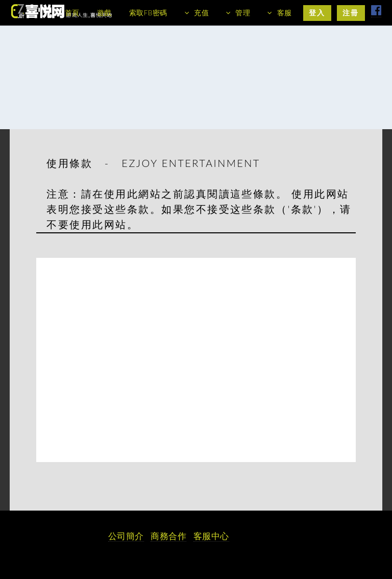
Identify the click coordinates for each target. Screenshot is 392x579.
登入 (317, 13)
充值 (201, 13)
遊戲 (104, 13)
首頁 (72, 13)
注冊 (351, 13)
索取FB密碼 (148, 13)
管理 (243, 13)
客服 (285, 13)
